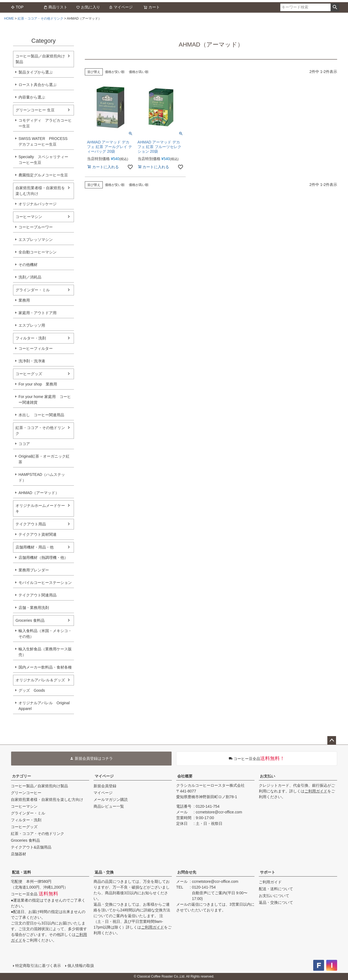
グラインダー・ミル (33, 290)
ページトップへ (332, 740)
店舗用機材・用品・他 (35, 547)
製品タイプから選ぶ (36, 72)
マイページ (121, 7)
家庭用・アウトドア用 (38, 313)
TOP (17, 7)
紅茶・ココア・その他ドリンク (41, 19)
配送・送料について (276, 889)
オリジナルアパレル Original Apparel (46, 706)
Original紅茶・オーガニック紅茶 (44, 459)
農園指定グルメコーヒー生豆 (43, 175)
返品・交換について (276, 902)
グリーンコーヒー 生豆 (35, 110)
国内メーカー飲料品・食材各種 (45, 667)
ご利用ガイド (316, 791)
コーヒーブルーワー (36, 227)
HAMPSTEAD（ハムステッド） (42, 477)
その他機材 (28, 265)
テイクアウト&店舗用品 (31, 847)
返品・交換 (104, 872)
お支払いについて (274, 896)
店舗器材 (18, 854)
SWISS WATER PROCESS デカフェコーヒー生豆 (43, 141)
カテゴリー (21, 776)
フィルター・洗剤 (31, 338)
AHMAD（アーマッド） (39, 493)
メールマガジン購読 (111, 800)
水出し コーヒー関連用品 (41, 415)
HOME (9, 19)
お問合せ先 (187, 872)
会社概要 (185, 776)
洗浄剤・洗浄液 (32, 361)
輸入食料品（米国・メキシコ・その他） (45, 634)
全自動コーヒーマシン (38, 252)
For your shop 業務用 (38, 384)
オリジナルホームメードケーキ (40, 508)
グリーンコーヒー (26, 793)
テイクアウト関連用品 (38, 595)
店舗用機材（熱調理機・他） (43, 558)
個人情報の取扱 (81, 966)
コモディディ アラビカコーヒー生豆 (45, 123)
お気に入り (88, 7)
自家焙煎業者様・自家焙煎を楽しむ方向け (40, 191)
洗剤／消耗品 (30, 277)
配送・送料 (21, 872)
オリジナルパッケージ (38, 204)
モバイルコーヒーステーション (45, 583)
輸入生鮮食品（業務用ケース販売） (45, 652)
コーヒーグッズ (29, 374)
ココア (24, 444)
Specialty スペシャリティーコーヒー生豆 (43, 160)
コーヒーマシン (29, 217)
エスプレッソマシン (36, 240)
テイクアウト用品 (31, 524)
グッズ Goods (32, 690)
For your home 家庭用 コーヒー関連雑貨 (45, 399)
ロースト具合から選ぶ (38, 85)
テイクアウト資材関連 (38, 534)
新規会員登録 (105, 786)
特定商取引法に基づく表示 (38, 966)
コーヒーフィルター (36, 348)
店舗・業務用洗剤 (34, 608)
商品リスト (55, 7)
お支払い (268, 776)
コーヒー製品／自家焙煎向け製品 (40, 59)
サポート (268, 872)
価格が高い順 (139, 72)
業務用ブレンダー (34, 570)
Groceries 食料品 (30, 620)
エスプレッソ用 (32, 325)
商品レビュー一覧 (109, 806)
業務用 (24, 300)
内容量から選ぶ (32, 97)
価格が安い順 (115, 72)
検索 (335, 7)
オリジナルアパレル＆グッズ (40, 680)
